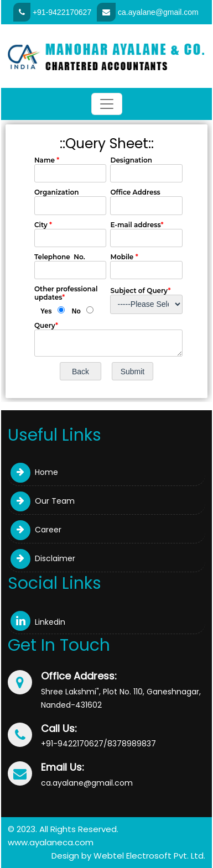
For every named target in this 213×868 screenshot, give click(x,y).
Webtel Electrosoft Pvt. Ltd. (149, 856)
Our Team (43, 501)
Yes (46, 311)
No (76, 311)
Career (36, 530)
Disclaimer (43, 558)
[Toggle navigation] (107, 104)
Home (34, 472)
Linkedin (38, 622)
